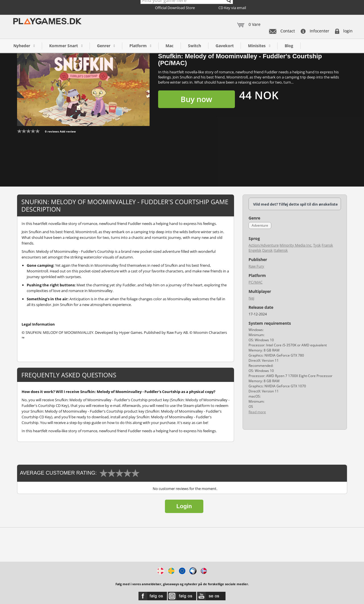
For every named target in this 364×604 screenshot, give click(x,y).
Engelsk (255, 250)
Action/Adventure (264, 245)
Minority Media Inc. (296, 245)
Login (184, 506)
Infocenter (315, 31)
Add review (68, 131)
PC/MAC (256, 282)
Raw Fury (256, 266)
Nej (251, 298)
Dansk (267, 250)
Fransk (327, 245)
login (344, 31)
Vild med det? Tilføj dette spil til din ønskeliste (295, 204)
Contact (282, 31)
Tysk (317, 245)
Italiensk (281, 250)
